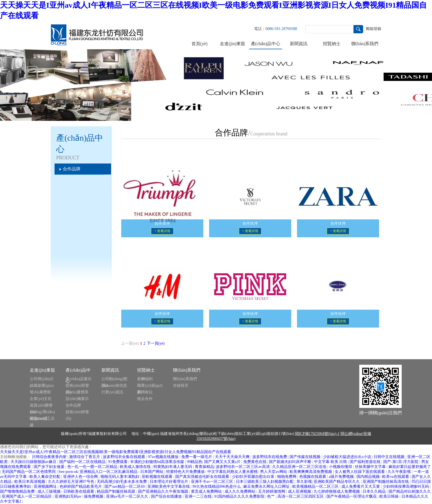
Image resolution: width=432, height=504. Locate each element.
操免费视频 (94, 496)
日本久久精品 (375, 491)
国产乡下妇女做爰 (50, 467)
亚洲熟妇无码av (68, 496)
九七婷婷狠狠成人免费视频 (337, 491)
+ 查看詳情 (162, 231)
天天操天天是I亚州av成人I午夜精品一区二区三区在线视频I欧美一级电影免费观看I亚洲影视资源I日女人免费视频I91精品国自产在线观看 (116, 452)
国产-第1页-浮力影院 (401, 462)
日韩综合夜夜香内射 (50, 457)
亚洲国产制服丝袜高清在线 (386, 482)
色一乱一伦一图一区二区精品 (93, 467)
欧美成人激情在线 (136, 467)
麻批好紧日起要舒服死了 (410, 467)
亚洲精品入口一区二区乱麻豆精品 (109, 472)
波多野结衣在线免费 (270, 457)
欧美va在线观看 (396, 477)
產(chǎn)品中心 (266, 44)
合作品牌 (73, 405)
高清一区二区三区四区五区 (301, 496)
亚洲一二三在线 (199, 496)
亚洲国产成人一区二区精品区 (27, 496)
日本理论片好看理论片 (169, 482)
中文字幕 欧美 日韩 (331, 462)
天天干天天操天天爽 (233, 457)
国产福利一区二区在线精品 (83, 462)
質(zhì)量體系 (77, 392)
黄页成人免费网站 (207, 491)
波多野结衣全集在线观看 (125, 457)
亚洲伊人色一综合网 (81, 477)
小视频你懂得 (341, 467)
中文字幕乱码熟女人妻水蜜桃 (233, 472)
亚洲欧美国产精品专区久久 (337, 482)
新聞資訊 (299, 44)
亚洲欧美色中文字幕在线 (169, 487)
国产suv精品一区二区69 (125, 487)
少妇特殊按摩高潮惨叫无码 (406, 487)
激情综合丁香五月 (85, 457)
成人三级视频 (50, 491)
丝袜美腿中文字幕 (371, 467)
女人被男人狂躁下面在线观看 (360, 472)
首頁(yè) (199, 44)
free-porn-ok (68, 472)
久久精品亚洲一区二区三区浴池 (300, 467)
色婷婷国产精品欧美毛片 (81, 487)
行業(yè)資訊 (112, 392)
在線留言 (181, 386)
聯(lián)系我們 (365, 44)
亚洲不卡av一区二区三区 (213, 482)
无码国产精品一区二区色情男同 (29, 472)
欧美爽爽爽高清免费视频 (311, 472)
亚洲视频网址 (46, 487)
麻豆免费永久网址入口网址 (267, 487)
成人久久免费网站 (241, 491)
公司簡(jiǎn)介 (42, 379)
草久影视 (304, 482)
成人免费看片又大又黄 (361, 487)
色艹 (271, 496)
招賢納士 (332, 44)
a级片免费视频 (342, 477)
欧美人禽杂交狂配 (45, 477)
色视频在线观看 (313, 477)
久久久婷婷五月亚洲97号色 (72, 482)
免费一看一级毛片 (197, 457)
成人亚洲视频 (300, 491)
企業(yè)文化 (41, 399)
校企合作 (145, 399)
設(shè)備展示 (77, 399)
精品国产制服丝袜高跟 (117, 491)
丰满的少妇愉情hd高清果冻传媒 (158, 462)
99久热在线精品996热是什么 (217, 487)
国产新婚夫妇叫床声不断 (291, 462)
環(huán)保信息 (114, 386)
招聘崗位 (145, 392)
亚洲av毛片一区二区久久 (128, 496)
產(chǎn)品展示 (79, 379)
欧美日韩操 (390, 496)
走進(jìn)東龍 (233, 44)
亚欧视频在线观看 (158, 477)
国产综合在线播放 (167, 496)
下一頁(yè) (156, 343)
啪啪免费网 (287, 477)
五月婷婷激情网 (272, 491)
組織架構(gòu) (42, 386)
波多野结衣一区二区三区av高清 (243, 467)
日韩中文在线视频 (390, 457)
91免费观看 (118, 462)
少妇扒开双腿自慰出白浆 (254, 477)
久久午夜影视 (400, 472)
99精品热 (195, 462)
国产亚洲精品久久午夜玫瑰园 (164, 491)
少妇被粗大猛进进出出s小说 (348, 457)
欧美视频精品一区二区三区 (316, 487)
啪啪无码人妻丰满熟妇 (120, 477)
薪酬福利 (145, 379)
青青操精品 (204, 467)
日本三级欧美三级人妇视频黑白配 (265, 482)
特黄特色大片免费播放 (186, 472)
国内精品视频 (369, 477)
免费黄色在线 (255, 462)
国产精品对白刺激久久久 (410, 491)
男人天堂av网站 (274, 472)
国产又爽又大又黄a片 (223, 462)
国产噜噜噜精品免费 (18, 491)
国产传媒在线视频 (306, 457)
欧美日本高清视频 (30, 482)
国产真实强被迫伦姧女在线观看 (203, 477)
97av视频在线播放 (164, 457)
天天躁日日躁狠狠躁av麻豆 (34, 462)
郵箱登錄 (374, 29)
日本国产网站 (152, 472)
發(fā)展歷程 (40, 392)
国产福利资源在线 (366, 462)
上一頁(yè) (130, 343)
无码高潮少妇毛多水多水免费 (122, 482)
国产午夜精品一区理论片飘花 (352, 496)
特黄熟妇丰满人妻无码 (173, 467)
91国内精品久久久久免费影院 (240, 496)
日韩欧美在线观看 (79, 491)
